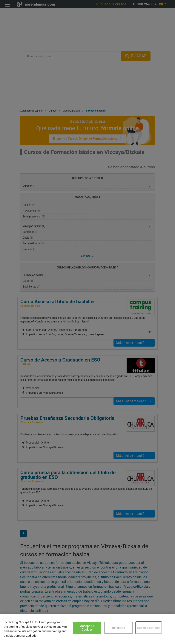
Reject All (119, 628)
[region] (87, 629)
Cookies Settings (149, 628)
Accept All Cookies (87, 628)
